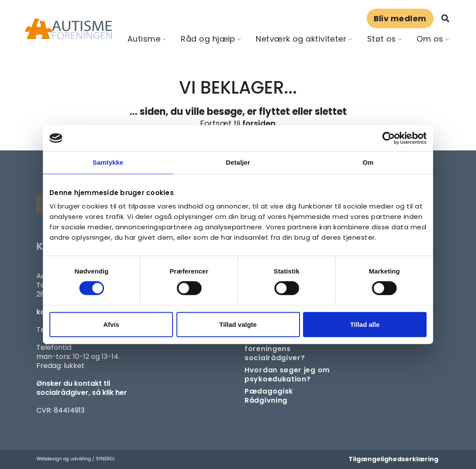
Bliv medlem (400, 18)
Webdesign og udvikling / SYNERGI (75, 459)
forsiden (259, 123)
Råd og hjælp (208, 39)
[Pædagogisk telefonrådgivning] (290, 396)
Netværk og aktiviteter (301, 39)
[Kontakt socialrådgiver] (290, 349)
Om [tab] (368, 162)
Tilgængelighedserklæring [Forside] (393, 459)
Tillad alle (365, 324)
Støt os (382, 39)
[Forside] (68, 29)
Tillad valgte (238, 324)
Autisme (144, 39)
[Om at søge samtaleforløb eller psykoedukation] (290, 375)
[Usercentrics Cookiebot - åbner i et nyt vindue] (389, 138)
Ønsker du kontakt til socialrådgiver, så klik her (82, 388)
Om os (430, 39)
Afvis (111, 324)
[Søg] (445, 18)
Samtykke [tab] (108, 162)
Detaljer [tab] (238, 162)
